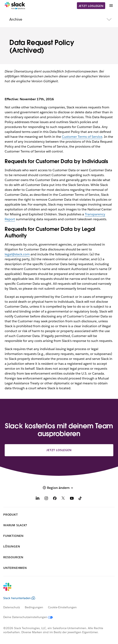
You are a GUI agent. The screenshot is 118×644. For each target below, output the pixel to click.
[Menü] (111, 6)
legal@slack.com (17, 254)
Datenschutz (12, 607)
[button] (59, 488)
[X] (63, 499)
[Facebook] (55, 499)
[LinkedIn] (38, 499)
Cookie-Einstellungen (62, 607)
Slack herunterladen (19, 598)
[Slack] (15, 6)
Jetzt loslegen (91, 6)
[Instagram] (46, 499)
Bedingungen (34, 607)
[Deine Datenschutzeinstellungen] (30, 617)
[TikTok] (80, 499)
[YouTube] (72, 499)
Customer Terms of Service (82, 137)
